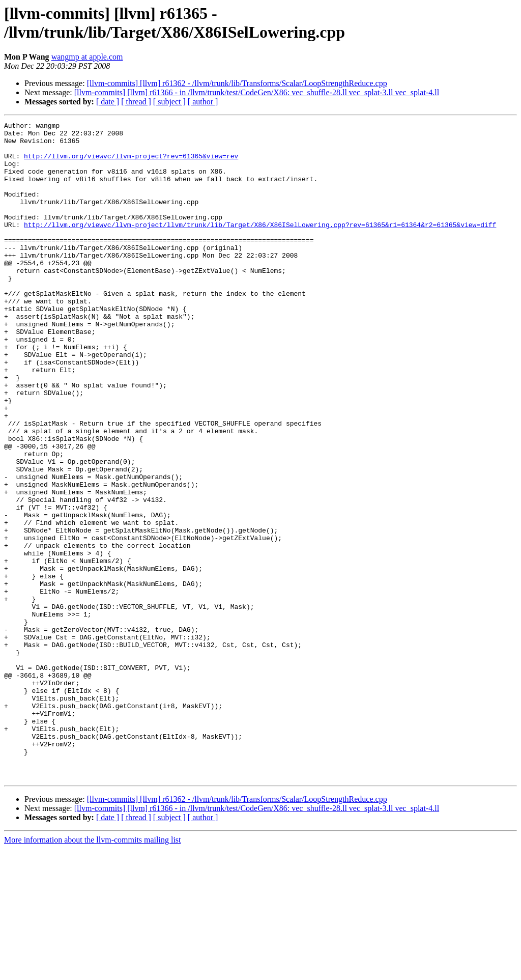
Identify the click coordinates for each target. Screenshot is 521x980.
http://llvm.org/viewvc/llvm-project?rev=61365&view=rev (131, 163)
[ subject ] (169, 102)
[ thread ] (136, 102)
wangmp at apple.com (87, 57)
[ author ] (203, 102)
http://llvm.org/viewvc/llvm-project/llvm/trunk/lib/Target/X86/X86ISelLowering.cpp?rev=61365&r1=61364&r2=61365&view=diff (260, 246)
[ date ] (108, 102)
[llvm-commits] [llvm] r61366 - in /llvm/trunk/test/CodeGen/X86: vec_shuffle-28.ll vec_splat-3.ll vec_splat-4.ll (257, 92)
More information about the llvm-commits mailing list (93, 971)
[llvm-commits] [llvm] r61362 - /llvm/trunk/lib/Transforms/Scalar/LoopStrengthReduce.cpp (237, 83)
